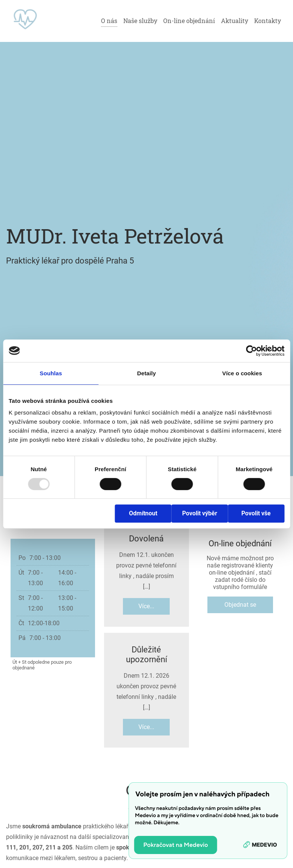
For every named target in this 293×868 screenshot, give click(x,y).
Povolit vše (256, 513)
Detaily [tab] (147, 373)
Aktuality (235, 21)
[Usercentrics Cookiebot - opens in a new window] (251, 351)
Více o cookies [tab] (242, 373)
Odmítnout (143, 513)
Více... (146, 606)
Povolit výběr (200, 513)
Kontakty (268, 21)
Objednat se (240, 605)
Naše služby (140, 21)
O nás (109, 21)
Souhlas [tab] (51, 373)
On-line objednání (189, 21)
